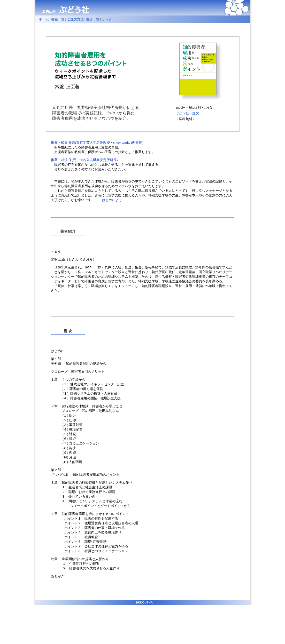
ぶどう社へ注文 (187, 113)
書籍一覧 (58, 19)
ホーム (42, 19)
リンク (107, 19)
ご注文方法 (75, 19)
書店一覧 (93, 19)
